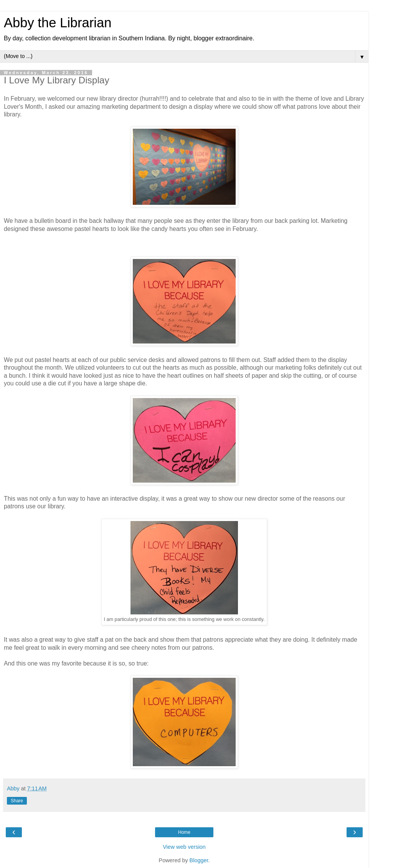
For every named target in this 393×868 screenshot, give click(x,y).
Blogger (199, 860)
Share (17, 801)
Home (184, 832)
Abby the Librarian (58, 23)
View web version (184, 847)
